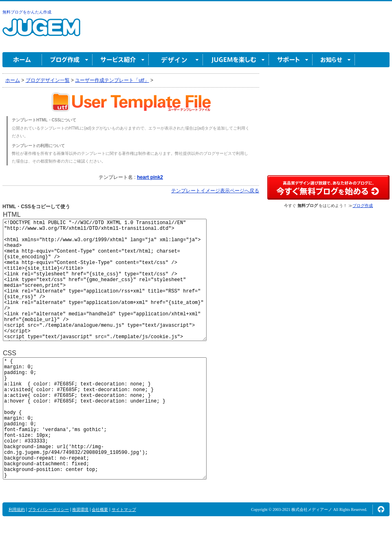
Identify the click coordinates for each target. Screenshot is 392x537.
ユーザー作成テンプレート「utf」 (112, 80)
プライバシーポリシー (48, 509)
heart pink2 (150, 177)
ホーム (22, 60)
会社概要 (100, 509)
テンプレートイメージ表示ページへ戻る (215, 191)
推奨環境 (80, 509)
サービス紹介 (121, 60)
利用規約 (17, 509)
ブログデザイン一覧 (48, 80)
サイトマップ (124, 509)
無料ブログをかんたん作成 (27, 12)
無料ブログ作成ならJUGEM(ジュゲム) (41, 32)
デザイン (176, 60)
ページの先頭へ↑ (381, 509)
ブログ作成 (67, 60)
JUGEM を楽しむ (236, 60)
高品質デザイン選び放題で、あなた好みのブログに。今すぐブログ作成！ (328, 187)
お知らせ (334, 60)
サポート (291, 60)
